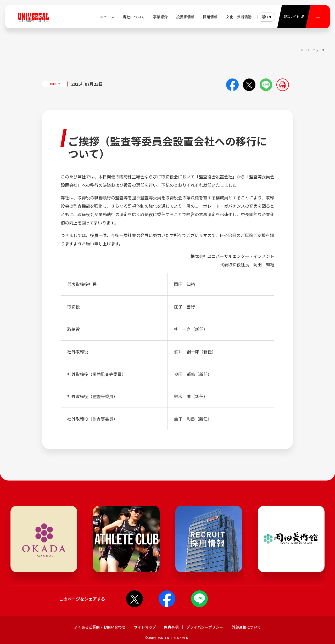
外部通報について (246, 627)
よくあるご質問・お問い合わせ (100, 627)
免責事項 (171, 627)
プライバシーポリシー (205, 627)
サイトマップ (145, 627)
